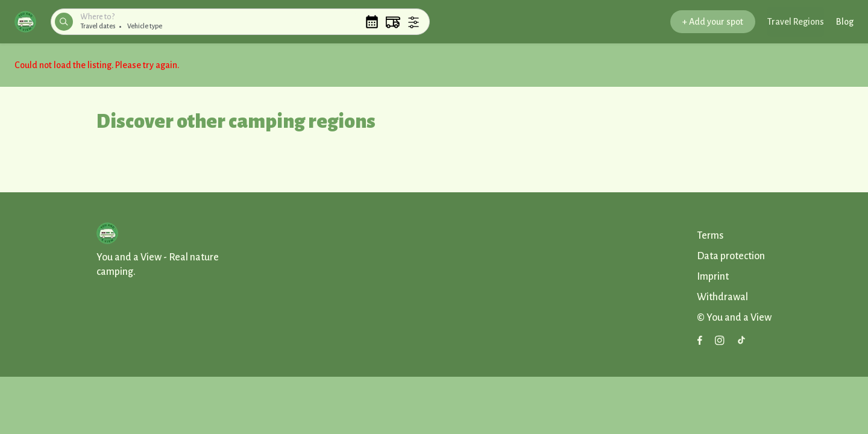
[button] (25, 22)
